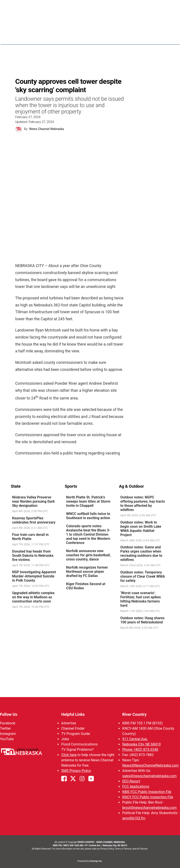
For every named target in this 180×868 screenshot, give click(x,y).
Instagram (8, 734)
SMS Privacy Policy (76, 771)
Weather (123, 37)
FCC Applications (136, 787)
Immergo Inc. (96, 861)
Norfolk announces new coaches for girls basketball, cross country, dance (88, 555)
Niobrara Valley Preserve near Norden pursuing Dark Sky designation (33, 501)
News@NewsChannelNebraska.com (150, 765)
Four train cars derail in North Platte (30, 537)
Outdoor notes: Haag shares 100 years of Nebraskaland (142, 620)
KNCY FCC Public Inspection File (148, 797)
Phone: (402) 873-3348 (140, 750)
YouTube (7, 739)
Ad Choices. (142, 849)
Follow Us (9, 714)
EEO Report (131, 781)
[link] (36, 504)
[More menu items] (165, 38)
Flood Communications (80, 744)
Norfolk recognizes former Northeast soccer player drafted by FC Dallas (87, 572)
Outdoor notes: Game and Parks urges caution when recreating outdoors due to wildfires (141, 553)
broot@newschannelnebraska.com (149, 808)
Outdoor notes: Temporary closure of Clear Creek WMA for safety (142, 576)
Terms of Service (123, 849)
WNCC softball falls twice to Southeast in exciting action (88, 516)
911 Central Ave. (135, 739)
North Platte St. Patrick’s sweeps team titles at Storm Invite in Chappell (88, 501)
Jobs (65, 739)
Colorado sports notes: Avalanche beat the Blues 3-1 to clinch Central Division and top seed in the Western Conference (88, 534)
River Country (134, 714)
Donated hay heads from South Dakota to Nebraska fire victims (33, 555)
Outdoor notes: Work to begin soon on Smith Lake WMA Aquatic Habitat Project (141, 528)
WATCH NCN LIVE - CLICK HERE (90, 7)
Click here (69, 755)
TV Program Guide (76, 734)
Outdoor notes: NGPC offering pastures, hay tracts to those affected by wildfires (142, 504)
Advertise (69, 723)
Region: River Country (30, 40)
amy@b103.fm (134, 818)
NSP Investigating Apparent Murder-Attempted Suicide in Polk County (34, 576)
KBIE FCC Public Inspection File (147, 792)
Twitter (5, 728)
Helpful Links (73, 714)
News (105, 37)
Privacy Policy (107, 849)
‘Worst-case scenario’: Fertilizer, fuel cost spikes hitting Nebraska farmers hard (140, 599)
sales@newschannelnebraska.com (149, 776)
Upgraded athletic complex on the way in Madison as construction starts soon (33, 597)
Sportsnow (147, 37)
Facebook (8, 723)
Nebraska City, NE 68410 (142, 744)
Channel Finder (73, 728)
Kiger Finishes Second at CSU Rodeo (86, 586)
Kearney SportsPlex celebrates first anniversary (34, 520)
